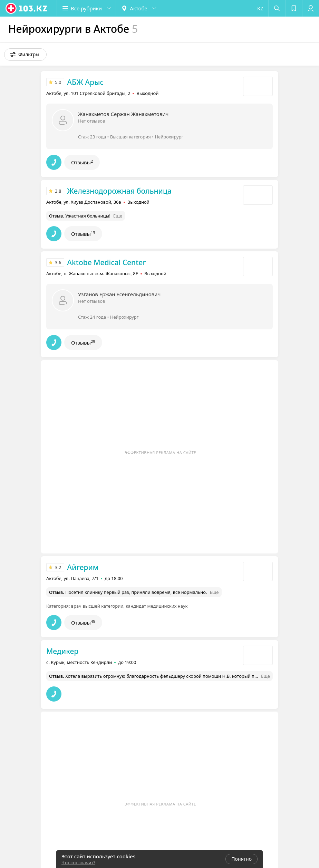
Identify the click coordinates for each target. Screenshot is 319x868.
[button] (86, 8)
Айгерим (83, 567)
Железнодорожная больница (119, 191)
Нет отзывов (91, 121)
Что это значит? (78, 862)
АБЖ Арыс (85, 82)
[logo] (27, 8)
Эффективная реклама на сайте (160, 452)
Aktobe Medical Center (106, 262)
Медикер (62, 651)
